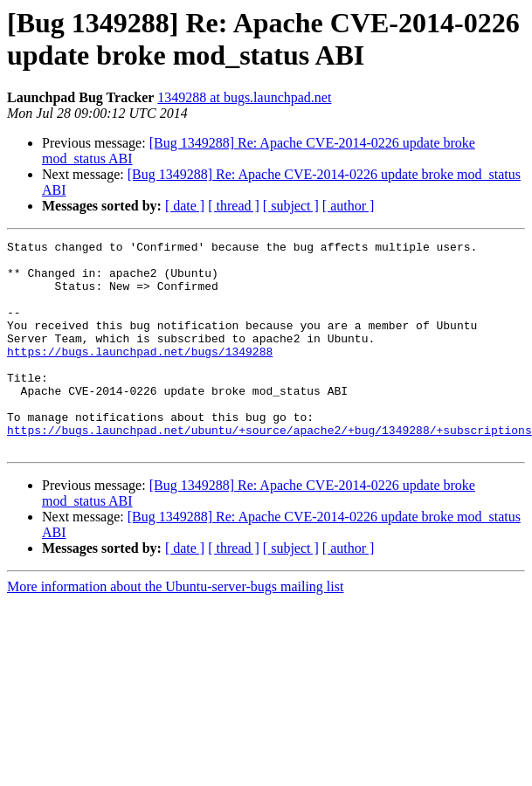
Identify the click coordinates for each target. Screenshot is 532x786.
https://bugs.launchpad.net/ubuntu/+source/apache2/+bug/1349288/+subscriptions (269, 469)
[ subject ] (291, 206)
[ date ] (185, 206)
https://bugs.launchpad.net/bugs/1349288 (140, 375)
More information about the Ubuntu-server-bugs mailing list (175, 628)
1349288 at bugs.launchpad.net (244, 97)
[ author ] (349, 206)
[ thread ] (234, 206)
